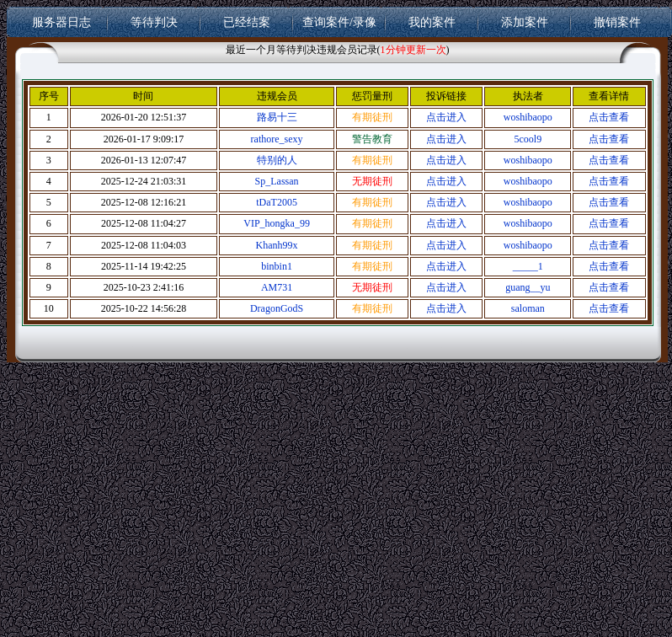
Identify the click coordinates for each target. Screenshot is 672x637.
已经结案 (247, 22)
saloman (528, 308)
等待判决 (154, 22)
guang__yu (528, 287)
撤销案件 (617, 22)
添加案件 (525, 22)
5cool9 (528, 139)
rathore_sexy (277, 139)
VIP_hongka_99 (277, 223)
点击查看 (609, 117)
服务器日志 (61, 22)
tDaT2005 (277, 202)
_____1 (528, 266)
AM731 (277, 287)
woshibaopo (528, 117)
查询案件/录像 (339, 22)
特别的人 (277, 160)
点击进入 (446, 117)
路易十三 (277, 117)
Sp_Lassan (277, 181)
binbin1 (277, 266)
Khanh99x (277, 245)
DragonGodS (277, 308)
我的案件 (432, 22)
